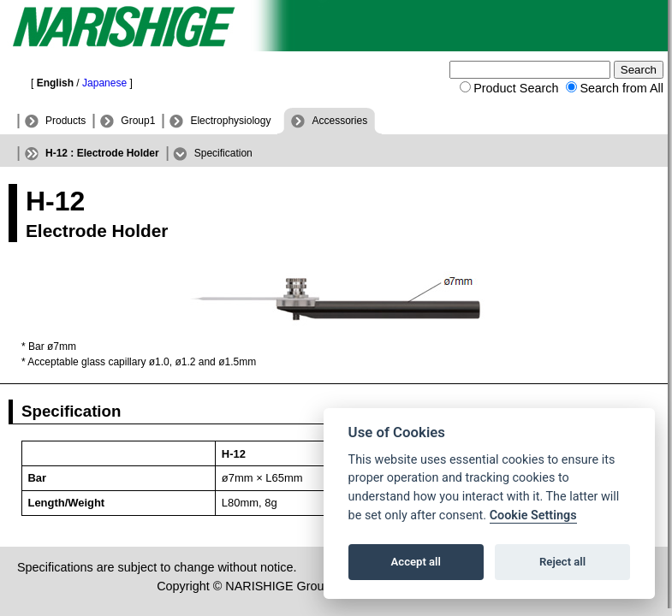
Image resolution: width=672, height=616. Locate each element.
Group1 (138, 121)
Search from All (621, 88)
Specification (223, 153)
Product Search (516, 88)
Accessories (339, 121)
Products (65, 121)
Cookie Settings (533, 515)
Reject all (562, 562)
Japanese (104, 83)
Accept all (416, 562)
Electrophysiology (230, 121)
